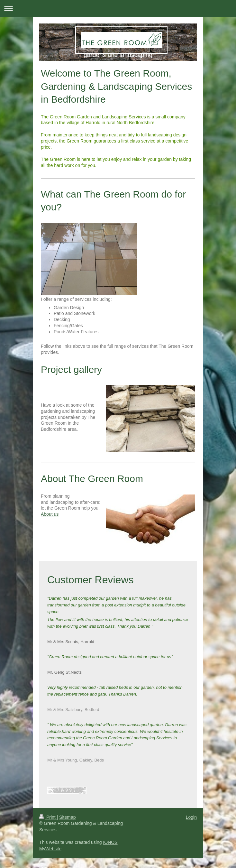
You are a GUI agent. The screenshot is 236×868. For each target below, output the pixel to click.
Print (48, 817)
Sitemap (67, 817)
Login (191, 817)
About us (50, 514)
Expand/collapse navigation (118, 9)
